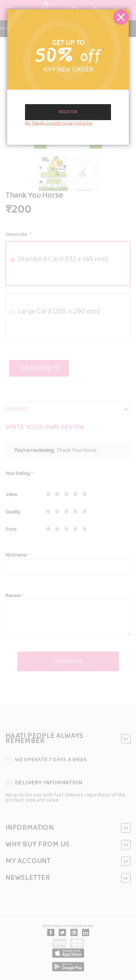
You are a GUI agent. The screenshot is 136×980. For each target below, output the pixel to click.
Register (68, 112)
